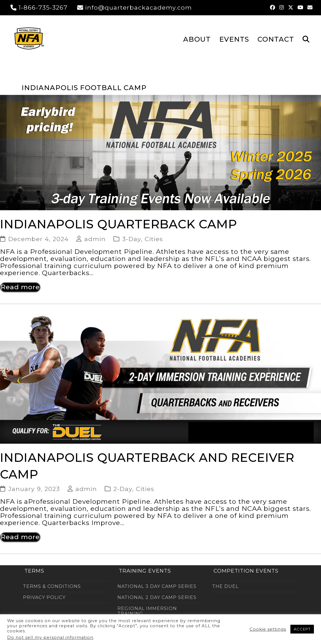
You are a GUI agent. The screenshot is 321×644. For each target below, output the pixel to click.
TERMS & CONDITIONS (52, 586)
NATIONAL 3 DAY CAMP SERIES (157, 586)
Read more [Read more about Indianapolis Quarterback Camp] (20, 287)
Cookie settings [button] (268, 629)
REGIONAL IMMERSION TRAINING (147, 611)
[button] (306, 39)
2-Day (123, 489)
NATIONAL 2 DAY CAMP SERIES (157, 597)
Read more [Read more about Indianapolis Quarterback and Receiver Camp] (20, 537)
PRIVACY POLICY (44, 597)
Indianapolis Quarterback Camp (119, 224)
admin (95, 239)
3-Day (132, 239)
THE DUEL (225, 586)
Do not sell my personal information (50, 637)
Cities (154, 239)
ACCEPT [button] (302, 629)
